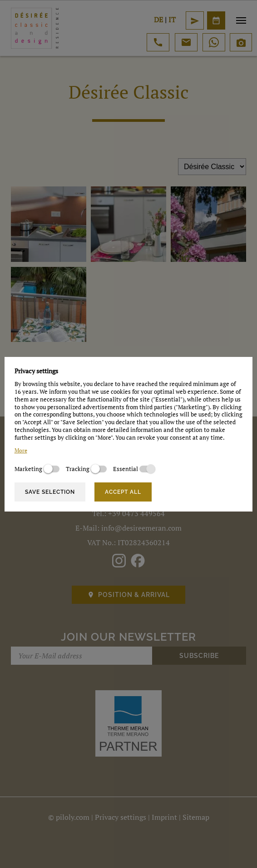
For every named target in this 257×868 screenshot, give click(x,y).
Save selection (50, 492)
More (21, 450)
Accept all (123, 492)
